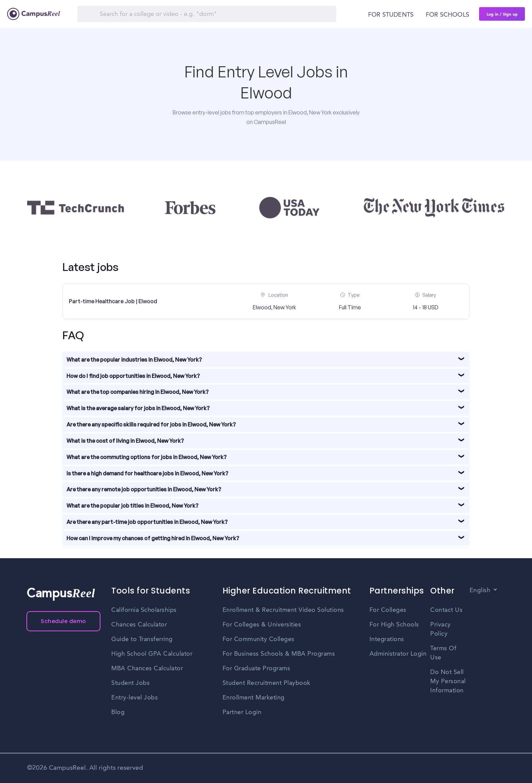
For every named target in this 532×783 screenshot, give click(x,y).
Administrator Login (398, 654)
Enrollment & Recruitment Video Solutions (283, 610)
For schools (448, 15)
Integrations (387, 639)
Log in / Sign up (502, 14)
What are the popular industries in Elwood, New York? (134, 360)
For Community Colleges (259, 639)
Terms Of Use (443, 653)
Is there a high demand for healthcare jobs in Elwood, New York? (147, 473)
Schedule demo (63, 621)
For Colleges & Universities (262, 625)
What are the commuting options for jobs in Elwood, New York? (147, 457)
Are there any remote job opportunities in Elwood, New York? (144, 489)
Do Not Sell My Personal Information (448, 681)
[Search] (207, 14)
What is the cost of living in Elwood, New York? (125, 441)
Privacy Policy (441, 629)
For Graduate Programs (256, 669)
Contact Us (446, 610)
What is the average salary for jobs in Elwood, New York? (138, 408)
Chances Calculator (139, 625)
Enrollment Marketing (254, 698)
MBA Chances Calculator (147, 669)
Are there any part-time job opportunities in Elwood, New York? (147, 522)
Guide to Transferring (142, 639)
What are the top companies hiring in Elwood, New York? (138, 392)
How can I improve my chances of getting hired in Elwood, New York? (153, 538)
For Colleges (388, 610)
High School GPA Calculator (152, 654)
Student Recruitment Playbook (267, 683)
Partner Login (242, 712)
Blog (118, 712)
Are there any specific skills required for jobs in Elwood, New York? (151, 424)
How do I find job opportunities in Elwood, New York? (133, 376)
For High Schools (394, 625)
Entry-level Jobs (135, 698)
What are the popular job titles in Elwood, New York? (132, 506)
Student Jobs (130, 683)
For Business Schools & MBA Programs (279, 654)
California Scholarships (144, 610)
